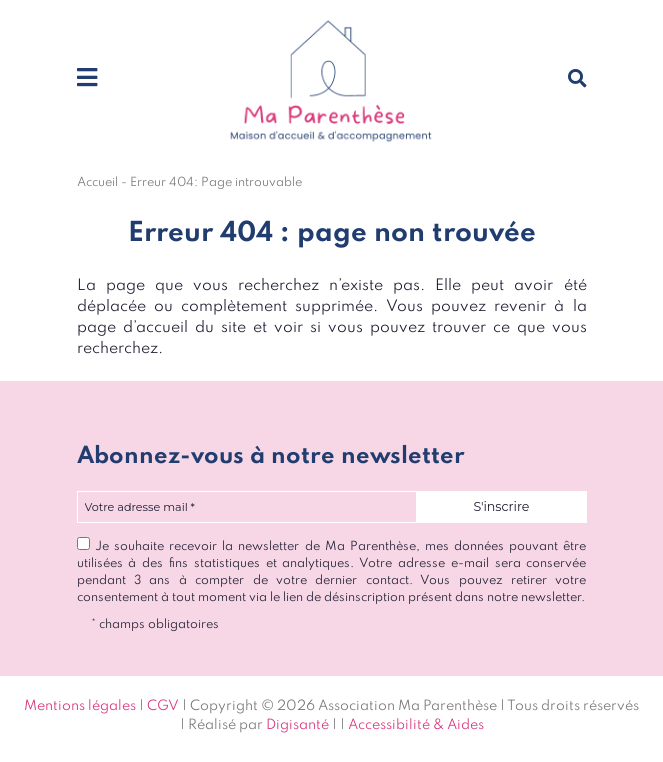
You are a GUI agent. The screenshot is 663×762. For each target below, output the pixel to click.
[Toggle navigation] (87, 79)
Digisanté (297, 725)
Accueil (97, 182)
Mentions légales (80, 706)
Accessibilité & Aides (416, 725)
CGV (163, 706)
